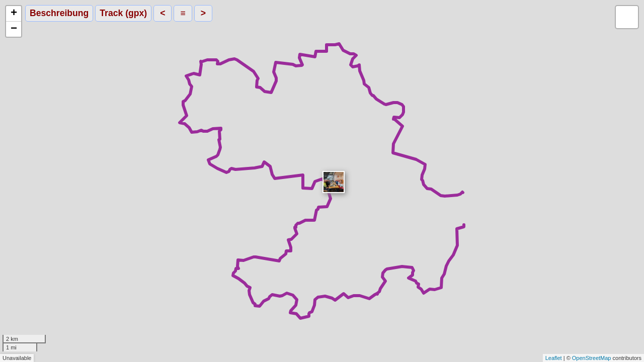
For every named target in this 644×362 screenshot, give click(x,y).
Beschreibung (59, 13)
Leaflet (554, 358)
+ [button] (14, 14)
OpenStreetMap (592, 358)
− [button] (14, 29)
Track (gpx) (123, 13)
